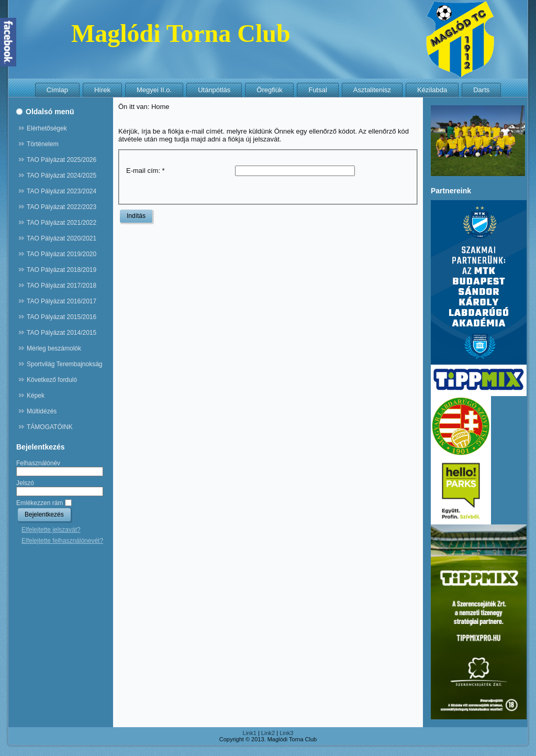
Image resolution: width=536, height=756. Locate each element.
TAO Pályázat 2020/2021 (62, 238)
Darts (481, 90)
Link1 (250, 733)
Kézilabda (432, 90)
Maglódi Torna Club (181, 33)
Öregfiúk (269, 90)
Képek (36, 396)
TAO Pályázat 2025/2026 (62, 160)
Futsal (317, 90)
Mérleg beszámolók (54, 348)
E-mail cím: (146, 171)
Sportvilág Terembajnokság (65, 364)
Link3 (286, 733)
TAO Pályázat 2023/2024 (62, 191)
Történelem (43, 144)
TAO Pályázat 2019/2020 (62, 254)
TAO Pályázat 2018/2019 (62, 270)
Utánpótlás (214, 90)
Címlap (57, 90)
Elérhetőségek (47, 128)
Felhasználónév (38, 463)
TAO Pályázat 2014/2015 (62, 333)
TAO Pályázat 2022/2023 (62, 207)
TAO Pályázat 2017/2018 (62, 286)
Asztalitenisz (372, 90)
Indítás (136, 216)
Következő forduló (52, 380)
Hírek (102, 90)
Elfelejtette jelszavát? (51, 530)
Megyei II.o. (154, 90)
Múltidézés (42, 411)
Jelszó (25, 483)
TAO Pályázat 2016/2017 (62, 301)
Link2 (268, 733)
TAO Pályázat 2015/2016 (62, 317)
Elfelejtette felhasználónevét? (62, 541)
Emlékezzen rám (40, 503)
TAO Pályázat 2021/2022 (62, 223)
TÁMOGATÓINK (50, 427)
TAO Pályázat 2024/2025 (62, 176)
